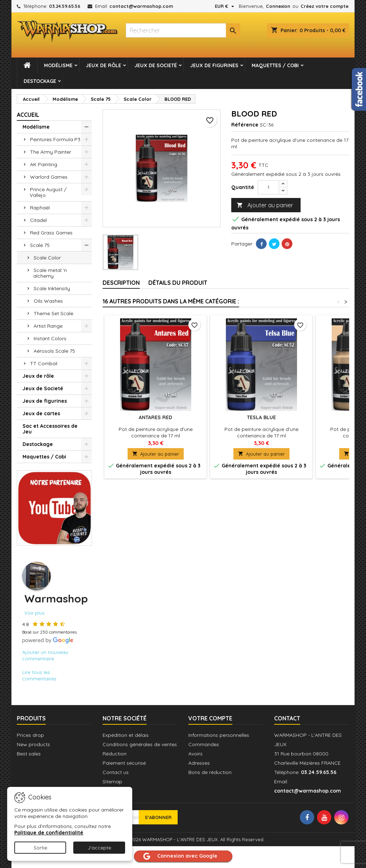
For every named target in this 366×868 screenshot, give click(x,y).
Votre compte (210, 718)
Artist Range (48, 326)
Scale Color (47, 258)
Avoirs (196, 754)
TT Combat (44, 363)
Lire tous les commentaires (39, 675)
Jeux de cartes (41, 413)
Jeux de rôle (103, 65)
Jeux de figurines (214, 65)
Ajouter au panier (265, 205)
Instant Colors (50, 338)
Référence (245, 125)
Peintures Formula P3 (55, 139)
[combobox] (183, 30)
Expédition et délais (126, 735)
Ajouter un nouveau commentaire (45, 655)
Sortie (40, 848)
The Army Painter (51, 152)
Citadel (38, 220)
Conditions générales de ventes (140, 744)
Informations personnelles (219, 735)
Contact (287, 718)
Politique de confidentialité (49, 833)
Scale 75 (40, 245)
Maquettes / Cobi (275, 65)
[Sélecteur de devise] (225, 6)
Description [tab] (121, 283)
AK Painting (44, 164)
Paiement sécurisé (124, 763)
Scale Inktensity (52, 288)
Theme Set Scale (53, 313)
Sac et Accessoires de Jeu (50, 429)
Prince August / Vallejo (48, 192)
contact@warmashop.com (141, 6)
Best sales (29, 754)
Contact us (116, 772)
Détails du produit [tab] (178, 283)
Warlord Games (49, 177)
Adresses (199, 763)
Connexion (278, 6)
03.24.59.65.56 (65, 6)
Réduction (115, 754)
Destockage (40, 81)
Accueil (28, 115)
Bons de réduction (210, 772)
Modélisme (58, 65)
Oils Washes (48, 301)
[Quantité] (268, 187)
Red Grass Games (51, 233)
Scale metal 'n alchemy (50, 273)
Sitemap (112, 782)
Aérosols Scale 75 (54, 351)
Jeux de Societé (156, 65)
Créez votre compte (325, 6)
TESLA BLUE (261, 417)
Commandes (204, 744)
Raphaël (40, 208)
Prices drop (30, 735)
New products (33, 744)
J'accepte (99, 848)
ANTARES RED (155, 417)
